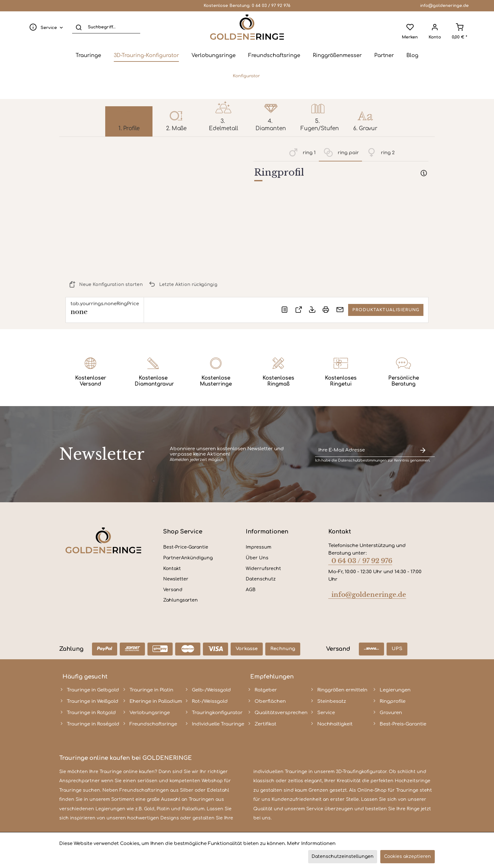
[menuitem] (45, 27)
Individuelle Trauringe (218, 724)
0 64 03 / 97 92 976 (271, 6)
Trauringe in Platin (151, 690)
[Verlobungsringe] (214, 55)
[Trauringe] (88, 55)
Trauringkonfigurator (217, 713)
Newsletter (176, 579)
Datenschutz (261, 579)
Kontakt (172, 569)
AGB (251, 590)
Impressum (258, 547)
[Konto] (435, 27)
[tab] (341, 174)
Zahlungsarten (181, 600)
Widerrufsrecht (263, 569)
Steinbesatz (332, 701)
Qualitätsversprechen (281, 713)
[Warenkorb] (460, 27)
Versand (173, 590)
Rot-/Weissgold (210, 701)
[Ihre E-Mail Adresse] (363, 450)
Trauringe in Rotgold (91, 713)
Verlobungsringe (150, 713)
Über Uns (257, 558)
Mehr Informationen (311, 844)
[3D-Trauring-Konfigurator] (146, 55)
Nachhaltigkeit (335, 724)
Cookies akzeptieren (408, 856)
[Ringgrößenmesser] (337, 55)
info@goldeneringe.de (444, 6)
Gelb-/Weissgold (211, 690)
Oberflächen (270, 701)
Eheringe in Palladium (156, 701)
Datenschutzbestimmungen (362, 460)
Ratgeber (266, 690)
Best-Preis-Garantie (403, 724)
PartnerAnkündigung (188, 558)
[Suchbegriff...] (106, 27)
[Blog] (412, 55)
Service (326, 713)
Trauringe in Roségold (93, 724)
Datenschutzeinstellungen (343, 856)
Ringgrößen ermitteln (342, 690)
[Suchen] (79, 27)
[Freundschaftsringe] (274, 55)
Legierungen (395, 690)
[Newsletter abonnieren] (423, 450)
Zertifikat (265, 724)
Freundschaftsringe (153, 724)
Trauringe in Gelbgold (93, 690)
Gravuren (391, 713)
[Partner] (384, 55)
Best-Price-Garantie (186, 547)
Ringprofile (393, 701)
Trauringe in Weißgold (93, 701)
